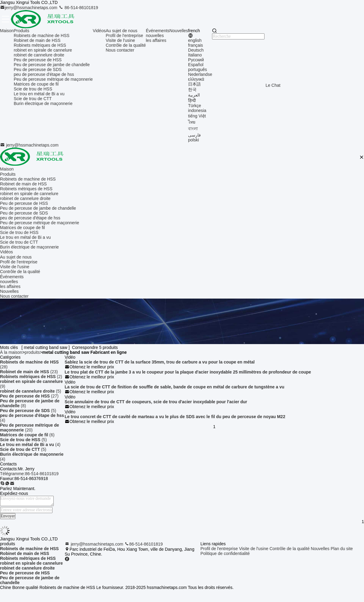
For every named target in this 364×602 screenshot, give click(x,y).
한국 (192, 90)
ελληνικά (196, 79)
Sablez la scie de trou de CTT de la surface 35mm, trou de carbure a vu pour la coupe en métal (160, 362)
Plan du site (342, 549)
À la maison (11, 352)
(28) (29, 364)
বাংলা (193, 129)
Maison (7, 31)
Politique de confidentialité (225, 553)
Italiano (195, 55)
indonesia (197, 110)
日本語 (194, 84)
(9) (31, 384)
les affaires (156, 40)
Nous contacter (120, 50)
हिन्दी (192, 100)
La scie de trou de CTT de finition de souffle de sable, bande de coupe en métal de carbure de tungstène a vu (174, 387)
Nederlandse (200, 74)
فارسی (194, 135)
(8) (30, 403)
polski (194, 140)
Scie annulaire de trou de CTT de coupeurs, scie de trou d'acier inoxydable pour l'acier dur (156, 402)
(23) (29, 372)
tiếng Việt (197, 116)
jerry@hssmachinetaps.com (29, 8)
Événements (158, 31)
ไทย (192, 122)
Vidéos (99, 31)
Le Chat (273, 85)
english (195, 40)
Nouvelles (179, 31)
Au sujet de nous (121, 31)
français (195, 45)
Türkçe (195, 106)
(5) (30, 391)
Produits (21, 31)
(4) (32, 418)
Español (196, 65)
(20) (30, 428)
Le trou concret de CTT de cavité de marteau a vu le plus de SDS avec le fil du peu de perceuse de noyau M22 (175, 417)
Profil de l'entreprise (124, 36)
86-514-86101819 (78, 8)
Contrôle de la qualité (126, 45)
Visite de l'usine (120, 40)
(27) (29, 396)
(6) (27, 435)
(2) (31, 377)
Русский (196, 60)
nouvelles (155, 36)
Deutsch (196, 50)
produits (32, 352)
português (197, 69)
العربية (194, 95)
